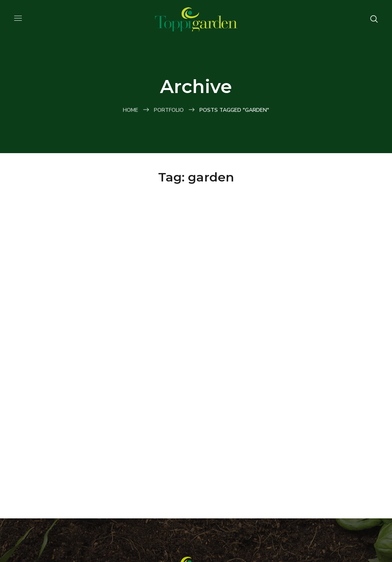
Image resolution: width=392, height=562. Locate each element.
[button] (374, 19)
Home (131, 110)
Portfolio (169, 110)
